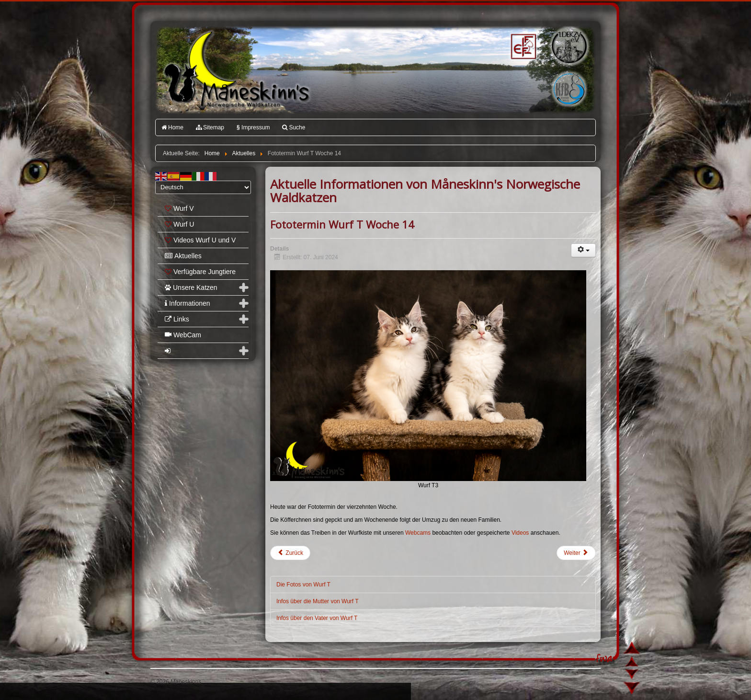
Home (172, 127)
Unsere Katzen (191, 287)
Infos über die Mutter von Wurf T (318, 601)
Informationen (188, 303)
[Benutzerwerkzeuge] (583, 250)
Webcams (419, 533)
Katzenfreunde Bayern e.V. (549, 75)
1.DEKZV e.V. (568, 46)
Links (177, 319)
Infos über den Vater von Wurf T (317, 618)
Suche (294, 127)
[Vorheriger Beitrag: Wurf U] (290, 553)
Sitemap (210, 127)
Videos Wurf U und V (200, 240)
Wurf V (179, 208)
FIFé (522, 46)
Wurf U (179, 224)
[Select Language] (203, 187)
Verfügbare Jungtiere (200, 272)
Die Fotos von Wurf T (303, 585)
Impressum (253, 127)
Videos (521, 533)
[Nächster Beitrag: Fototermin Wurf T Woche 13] (576, 553)
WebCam (183, 335)
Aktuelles (183, 256)
